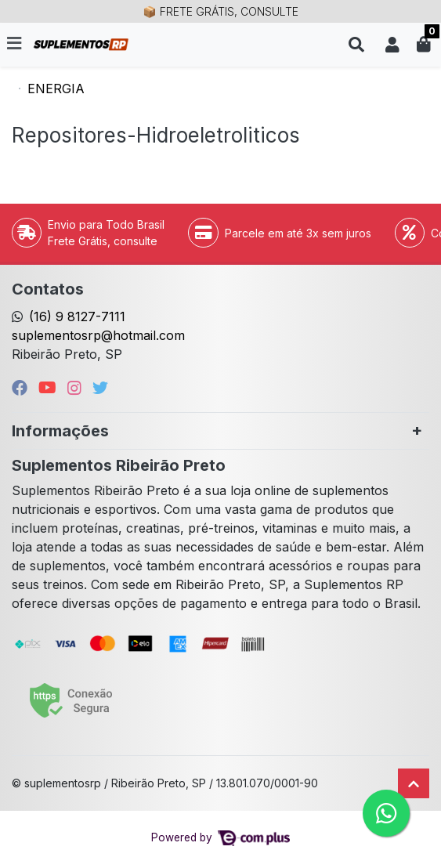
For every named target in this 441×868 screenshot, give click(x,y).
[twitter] (100, 388)
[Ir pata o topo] (414, 783)
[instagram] (77, 388)
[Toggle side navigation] (16, 44)
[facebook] (22, 388)
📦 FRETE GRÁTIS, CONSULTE (220, 11)
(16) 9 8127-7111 (77, 316)
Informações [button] (60, 431)
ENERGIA (56, 89)
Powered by (220, 837)
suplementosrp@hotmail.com (98, 335)
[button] (392, 45)
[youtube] (50, 388)
